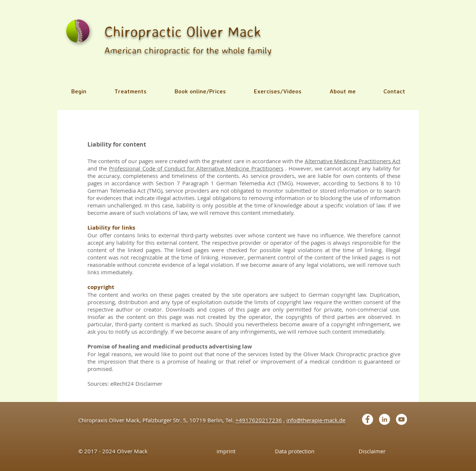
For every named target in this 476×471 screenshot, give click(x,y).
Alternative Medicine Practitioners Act (353, 161)
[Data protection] (295, 451)
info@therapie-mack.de (316, 420)
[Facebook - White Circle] (368, 419)
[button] (130, 91)
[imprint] (226, 451)
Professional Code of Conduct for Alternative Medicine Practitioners (196, 168)
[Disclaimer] (372, 451)
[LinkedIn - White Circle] (384, 419)
